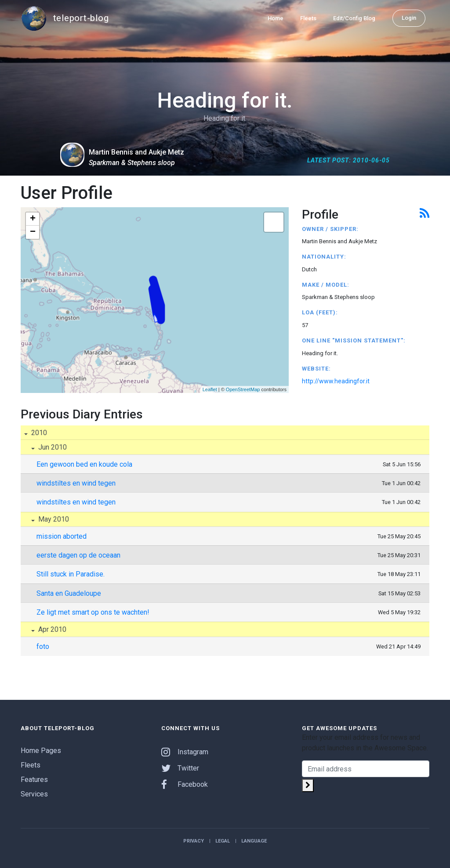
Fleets (308, 18)
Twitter (180, 768)
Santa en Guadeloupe (69, 593)
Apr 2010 (51, 629)
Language (254, 841)
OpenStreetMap (243, 389)
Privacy (194, 841)
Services (34, 794)
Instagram (185, 752)
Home (276, 18)
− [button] (33, 232)
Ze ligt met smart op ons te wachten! (93, 612)
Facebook (185, 784)
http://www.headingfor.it (336, 381)
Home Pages (41, 751)
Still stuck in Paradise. (71, 574)
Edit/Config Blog (354, 18)
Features (34, 780)
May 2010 (53, 519)
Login (409, 18)
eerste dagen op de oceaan (78, 555)
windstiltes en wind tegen (76, 483)
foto (43, 646)
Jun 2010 (52, 447)
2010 (38, 433)
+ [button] (33, 219)
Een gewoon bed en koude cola (84, 464)
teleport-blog (65, 18)
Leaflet (210, 389)
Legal (223, 841)
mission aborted (62, 536)
